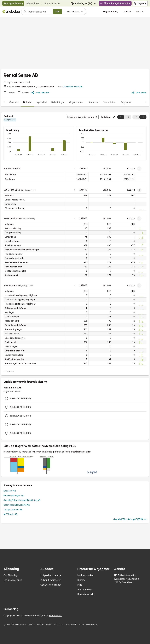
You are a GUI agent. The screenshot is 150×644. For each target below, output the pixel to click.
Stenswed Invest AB (73, 87)
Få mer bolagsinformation (115, 3)
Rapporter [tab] (120, 102)
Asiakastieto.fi (92, 625)
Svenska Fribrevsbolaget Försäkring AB (22, 500)
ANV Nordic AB (10, 514)
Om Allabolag (10, 575)
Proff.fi (49, 625)
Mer (141, 12)
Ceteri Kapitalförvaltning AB (17, 505)
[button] (127, 12)
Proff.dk (41, 625)
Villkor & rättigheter (50, 580)
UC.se (81, 625)
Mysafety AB (10, 491)
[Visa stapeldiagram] (143, 117)
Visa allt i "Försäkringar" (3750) (130, 519)
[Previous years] (139, 169)
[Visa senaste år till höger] (128, 117)
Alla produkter (33, 3)
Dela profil (139, 93)
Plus (80, 585)
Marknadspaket (85, 575)
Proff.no (32, 625)
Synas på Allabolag (13, 3)
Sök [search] (57, 12)
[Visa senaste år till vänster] (121, 117)
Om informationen (13, 580)
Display (81, 580)
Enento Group (56, 616)
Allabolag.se (59, 625)
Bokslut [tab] (22, 102)
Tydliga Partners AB (13, 510)
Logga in (140, 3)
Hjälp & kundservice (51, 575)
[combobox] (40, 12)
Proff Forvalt (71, 625)
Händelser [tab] (87, 102)
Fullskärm (108, 117)
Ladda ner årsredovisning (82, 117)
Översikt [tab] (8, 102)
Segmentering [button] (110, 12)
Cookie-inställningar (51, 585)
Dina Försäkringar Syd (14, 496)
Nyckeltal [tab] (36, 102)
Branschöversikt (52, 3)
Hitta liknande (41, 93)
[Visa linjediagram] (136, 117)
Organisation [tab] (70, 102)
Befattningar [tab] (52, 102)
